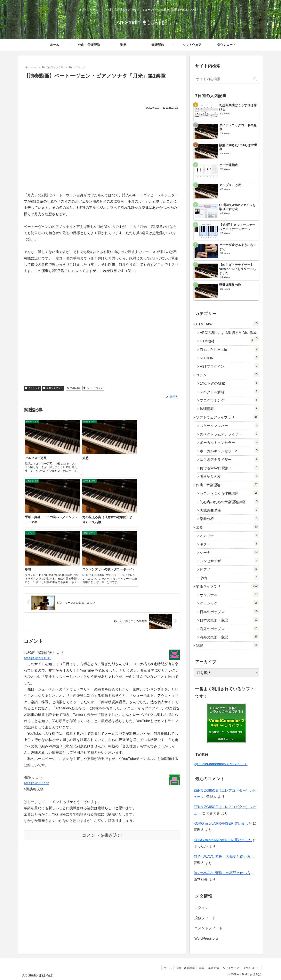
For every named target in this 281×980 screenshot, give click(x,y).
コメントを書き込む (102, 782)
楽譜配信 (213, 968)
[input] (226, 79)
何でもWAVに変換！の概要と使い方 (222, 857)
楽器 (201, 968)
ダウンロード (251, 968)
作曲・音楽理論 (184, 968)
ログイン (201, 908)
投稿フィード (205, 918)
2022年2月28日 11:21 (37, 605)
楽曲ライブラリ (53, 388)
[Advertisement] (102, 91)
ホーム (166, 968)
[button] (255, 79)
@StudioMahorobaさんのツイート (221, 764)
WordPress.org (206, 938)
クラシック (32, 388)
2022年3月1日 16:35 (36, 730)
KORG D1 (74, 388)
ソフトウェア (231, 968)
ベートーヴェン (93, 388)
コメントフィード (208, 928)
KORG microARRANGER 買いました (223, 823)
